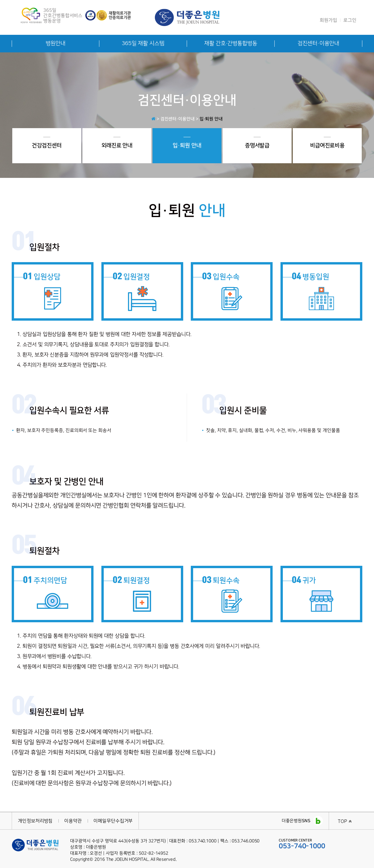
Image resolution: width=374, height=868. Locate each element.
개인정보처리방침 (35, 821)
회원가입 (328, 20)
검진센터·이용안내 (318, 43)
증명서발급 (257, 143)
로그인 (350, 20)
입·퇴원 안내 (187, 143)
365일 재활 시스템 (143, 43)
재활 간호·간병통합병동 (231, 43)
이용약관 (73, 821)
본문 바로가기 (0, 0)
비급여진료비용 (327, 143)
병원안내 (56, 43)
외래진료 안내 (117, 143)
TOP (345, 821)
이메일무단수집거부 (113, 821)
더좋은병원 (302, 821)
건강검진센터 (47, 143)
